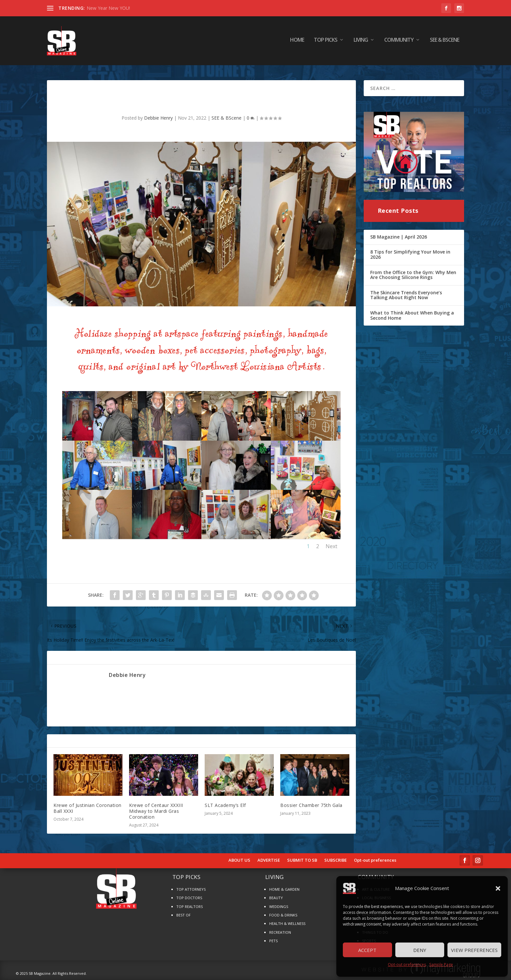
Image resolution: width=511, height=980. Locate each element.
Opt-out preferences (407, 965)
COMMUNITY (399, 42)
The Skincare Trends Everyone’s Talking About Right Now (406, 295)
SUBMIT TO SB (302, 860)
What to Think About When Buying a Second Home (412, 315)
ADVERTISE (269, 860)
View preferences (474, 950)
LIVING (361, 42)
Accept (367, 950)
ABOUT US (239, 860)
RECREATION (280, 932)
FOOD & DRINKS (283, 915)
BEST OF (183, 915)
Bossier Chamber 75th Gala (311, 805)
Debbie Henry (158, 118)
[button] (498, 888)
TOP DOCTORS (189, 898)
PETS (273, 941)
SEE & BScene (445, 42)
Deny (420, 950)
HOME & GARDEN (284, 889)
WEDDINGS (279, 907)
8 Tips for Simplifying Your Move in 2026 (410, 254)
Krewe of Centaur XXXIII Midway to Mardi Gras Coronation (156, 811)
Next (331, 546)
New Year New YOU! (108, 8)
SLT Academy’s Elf (225, 805)
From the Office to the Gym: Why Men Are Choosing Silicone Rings (413, 275)
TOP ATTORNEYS (191, 889)
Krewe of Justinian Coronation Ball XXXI (88, 808)
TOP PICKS (326, 42)
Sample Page (441, 965)
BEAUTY (276, 898)
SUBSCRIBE (336, 860)
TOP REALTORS (190, 907)
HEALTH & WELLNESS (287, 923)
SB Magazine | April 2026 (399, 237)
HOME (297, 42)
